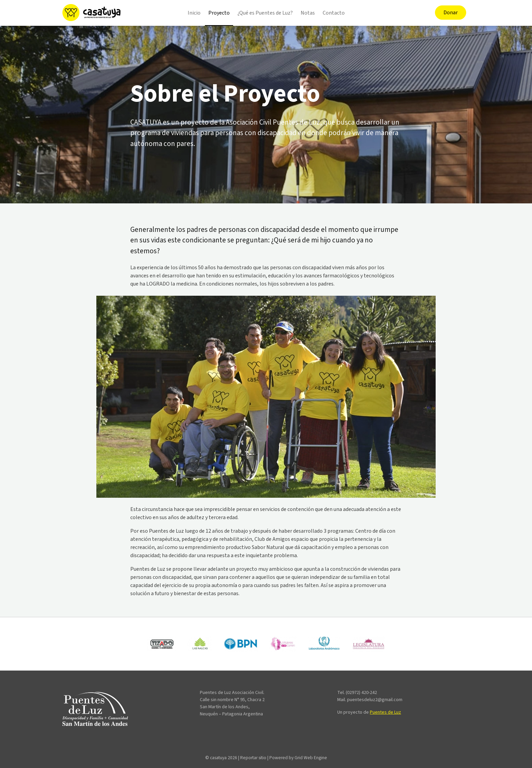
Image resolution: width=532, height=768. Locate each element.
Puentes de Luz (385, 712)
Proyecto (219, 13)
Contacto (334, 13)
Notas (308, 13)
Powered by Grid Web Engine (298, 758)
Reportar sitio (253, 758)
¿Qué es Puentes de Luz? (265, 13)
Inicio (194, 13)
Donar (451, 13)
